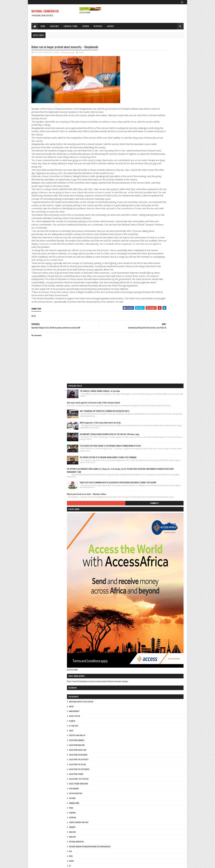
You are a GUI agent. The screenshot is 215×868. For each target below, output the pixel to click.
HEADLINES (143, 536)
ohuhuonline (145, 594)
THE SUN (143, 618)
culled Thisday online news (149, 507)
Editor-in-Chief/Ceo (147, 516)
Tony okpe (144, 627)
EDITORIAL (143, 521)
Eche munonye (145, 512)
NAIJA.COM (143, 555)
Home (43, 26)
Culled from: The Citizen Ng (150, 502)
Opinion (86, 26)
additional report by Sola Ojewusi (152, 425)
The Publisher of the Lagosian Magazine (154, 613)
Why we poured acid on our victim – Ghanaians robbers (158, 210)
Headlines (54, 26)
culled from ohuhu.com (149, 473)
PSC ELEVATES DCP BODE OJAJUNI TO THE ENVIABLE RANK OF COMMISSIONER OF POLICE (167, 139)
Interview (98, 26)
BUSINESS (143, 444)
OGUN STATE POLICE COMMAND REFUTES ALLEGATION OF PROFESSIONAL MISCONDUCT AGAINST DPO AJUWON (166, 194)
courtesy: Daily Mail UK (148, 458)
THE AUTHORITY (145, 608)
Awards (111, 26)
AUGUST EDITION (145, 439)
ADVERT (142, 429)
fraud (142, 531)
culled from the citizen (148, 487)
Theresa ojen (145, 623)
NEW (141, 574)
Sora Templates (45, 864)
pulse (142, 598)
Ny (141, 589)
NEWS (81, 53)
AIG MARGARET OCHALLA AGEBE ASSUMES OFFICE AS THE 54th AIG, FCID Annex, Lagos (166, 122)
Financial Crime (71, 26)
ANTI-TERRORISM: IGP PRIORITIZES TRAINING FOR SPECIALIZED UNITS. (167, 87)
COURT (142, 454)
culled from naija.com (148, 468)
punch (142, 603)
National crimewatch (147, 565)
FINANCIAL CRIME (145, 526)
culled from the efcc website (150, 492)
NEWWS (142, 584)
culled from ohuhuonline (149, 478)
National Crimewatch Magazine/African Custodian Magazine (161, 569)
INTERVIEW (143, 540)
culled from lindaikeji (148, 463)
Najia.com (143, 560)
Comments (172, 223)
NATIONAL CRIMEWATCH (45, 11)
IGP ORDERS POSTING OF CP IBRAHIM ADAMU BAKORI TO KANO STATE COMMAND (167, 157)
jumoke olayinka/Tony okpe (150, 545)
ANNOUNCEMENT (145, 434)
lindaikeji (143, 550)
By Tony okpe (145, 449)
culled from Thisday (147, 497)
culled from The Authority (150, 483)
